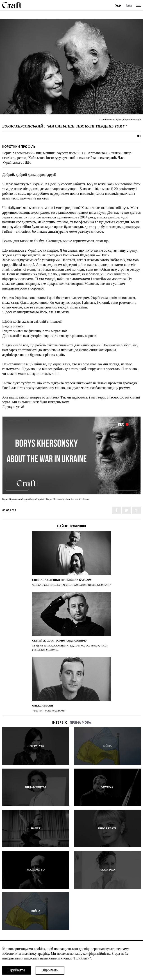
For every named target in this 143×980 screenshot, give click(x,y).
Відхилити (50, 970)
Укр (118, 5)
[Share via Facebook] (116, 510)
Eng (129, 5)
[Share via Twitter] (126, 510)
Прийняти (17, 970)
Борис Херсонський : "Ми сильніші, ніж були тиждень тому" (65, 126)
